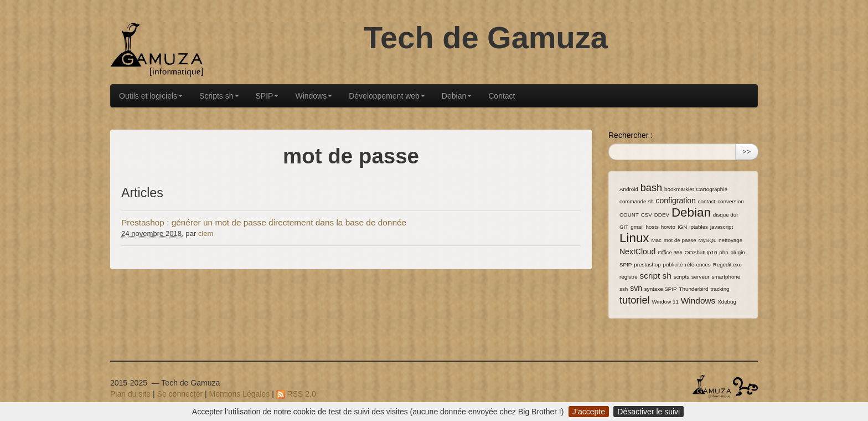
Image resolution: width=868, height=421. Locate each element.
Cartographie (712, 189)
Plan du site (130, 394)
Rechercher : (631, 135)
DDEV (662, 215)
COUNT (629, 215)
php (724, 252)
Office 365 (670, 252)
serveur (701, 277)
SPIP (267, 96)
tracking (720, 289)
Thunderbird (694, 289)
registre (629, 277)
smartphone (726, 277)
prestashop (647, 265)
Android (629, 189)
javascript (722, 227)
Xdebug (727, 302)
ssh (624, 289)
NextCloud (637, 251)
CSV (647, 215)
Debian (457, 96)
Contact (502, 96)
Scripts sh (219, 96)
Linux (634, 238)
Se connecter (180, 394)
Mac (656, 240)
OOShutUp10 (701, 252)
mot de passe (680, 240)
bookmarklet (679, 189)
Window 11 (665, 302)
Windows (314, 96)
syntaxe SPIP (661, 289)
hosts (652, 227)
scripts (681, 277)
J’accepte (589, 412)
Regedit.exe (727, 265)
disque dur (726, 215)
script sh (656, 276)
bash (651, 188)
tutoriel (635, 300)
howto (668, 227)
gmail (637, 227)
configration (675, 201)
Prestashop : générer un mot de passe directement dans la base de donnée (264, 222)
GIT (624, 227)
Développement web (387, 96)
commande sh (637, 201)
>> (747, 152)
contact (707, 201)
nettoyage (730, 240)
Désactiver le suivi (649, 412)
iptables (699, 227)
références (697, 265)
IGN (682, 227)
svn (636, 288)
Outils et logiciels (151, 96)
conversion (730, 201)
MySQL (708, 240)
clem (206, 233)
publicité (673, 265)
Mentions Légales (240, 394)
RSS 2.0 (296, 394)
